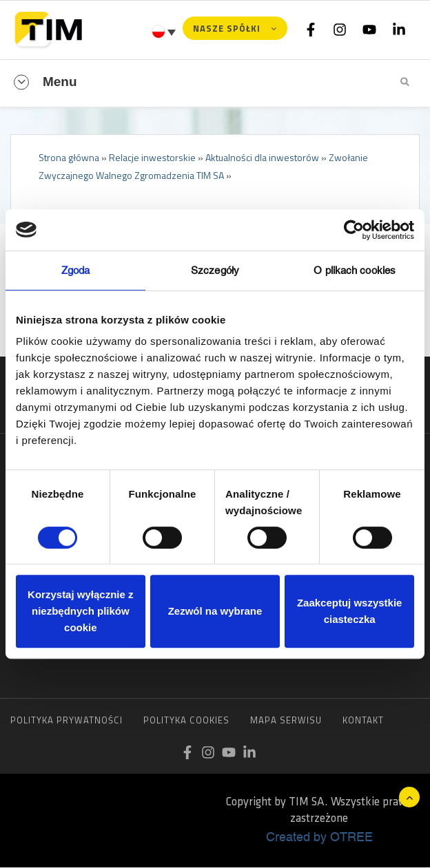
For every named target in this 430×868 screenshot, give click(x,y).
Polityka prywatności (66, 720)
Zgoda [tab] (76, 270)
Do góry (409, 797)
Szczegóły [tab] (215, 270)
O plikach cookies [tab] (355, 270)
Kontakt (363, 720)
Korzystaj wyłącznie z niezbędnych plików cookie (80, 611)
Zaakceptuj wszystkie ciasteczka (350, 611)
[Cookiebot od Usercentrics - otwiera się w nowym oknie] (354, 230)
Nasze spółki (227, 28)
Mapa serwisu (286, 720)
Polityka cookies (186, 720)
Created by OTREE (319, 836)
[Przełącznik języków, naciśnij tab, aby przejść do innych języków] (165, 32)
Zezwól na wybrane (215, 611)
